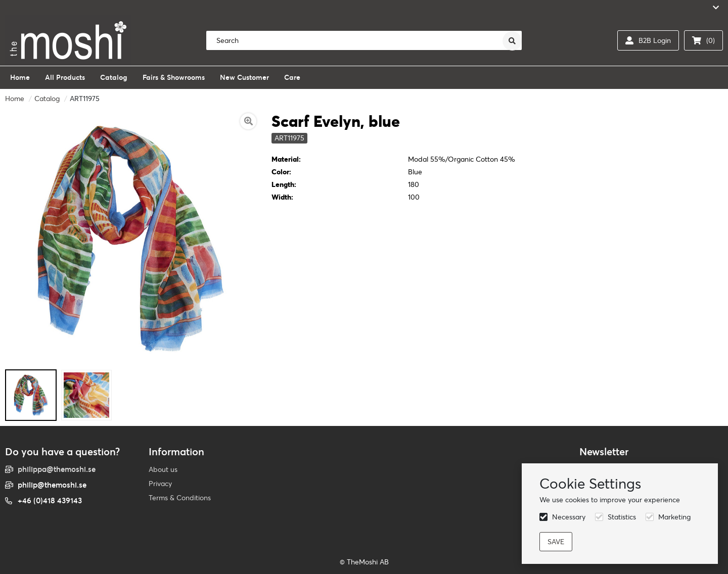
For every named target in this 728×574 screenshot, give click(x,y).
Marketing (674, 517)
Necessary (569, 517)
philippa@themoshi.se (57, 469)
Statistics (622, 517)
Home (15, 99)
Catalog (47, 99)
